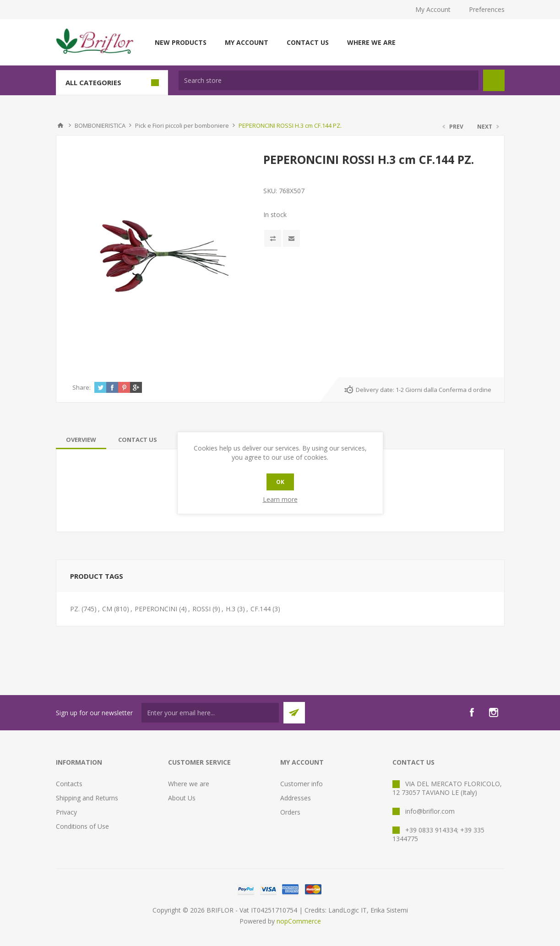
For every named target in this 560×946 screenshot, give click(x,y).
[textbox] (329, 80)
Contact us (308, 42)
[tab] (81, 440)
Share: (82, 387)
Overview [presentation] (81, 440)
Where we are (371, 42)
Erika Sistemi (389, 910)
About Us (182, 798)
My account (247, 42)
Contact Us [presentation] (138, 440)
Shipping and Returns (87, 798)
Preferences (487, 9)
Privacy (66, 812)
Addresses (296, 798)
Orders (290, 812)
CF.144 (261, 609)
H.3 (231, 609)
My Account (433, 9)
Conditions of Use (82, 826)
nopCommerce (299, 921)
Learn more (280, 499)
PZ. (75, 609)
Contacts (69, 784)
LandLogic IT (348, 910)
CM (107, 609)
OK (280, 482)
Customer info (302, 784)
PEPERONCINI (156, 609)
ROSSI (201, 609)
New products (181, 42)
